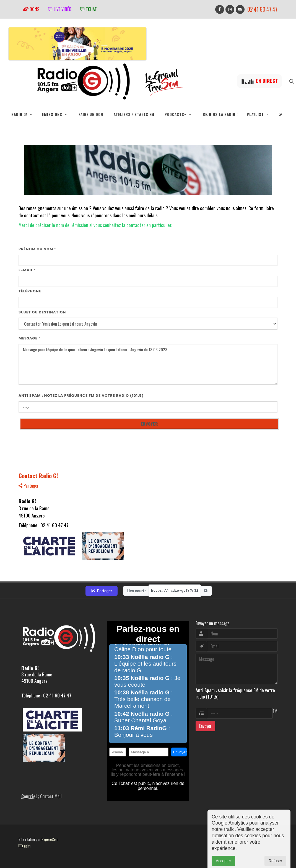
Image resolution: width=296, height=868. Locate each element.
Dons (31, 9)
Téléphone (30, 291)
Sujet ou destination (42, 312)
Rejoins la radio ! (220, 114)
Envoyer (205, 726)
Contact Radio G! (38, 476)
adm (24, 846)
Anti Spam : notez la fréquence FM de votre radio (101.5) (81, 396)
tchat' (89, 9)
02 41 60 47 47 (262, 9)
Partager (29, 486)
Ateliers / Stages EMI (135, 114)
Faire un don (91, 114)
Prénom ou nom (37, 249)
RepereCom (50, 839)
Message (29, 338)
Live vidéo (60, 9)
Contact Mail (51, 796)
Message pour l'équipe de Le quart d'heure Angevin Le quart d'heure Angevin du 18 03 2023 (148, 365)
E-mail (27, 270)
